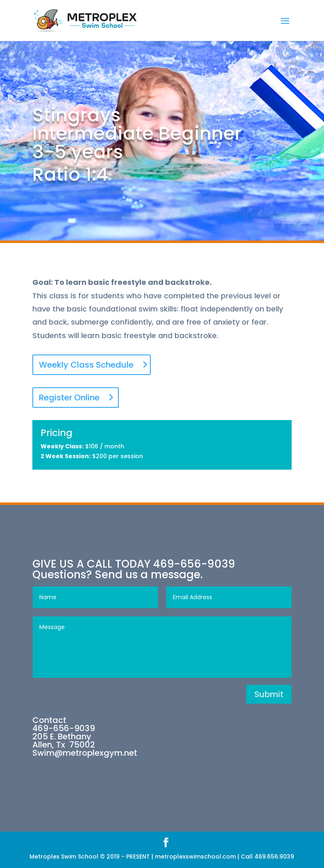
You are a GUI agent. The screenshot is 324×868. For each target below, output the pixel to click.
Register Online (69, 398)
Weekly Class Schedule (86, 365)
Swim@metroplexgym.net (85, 753)
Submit (269, 694)
